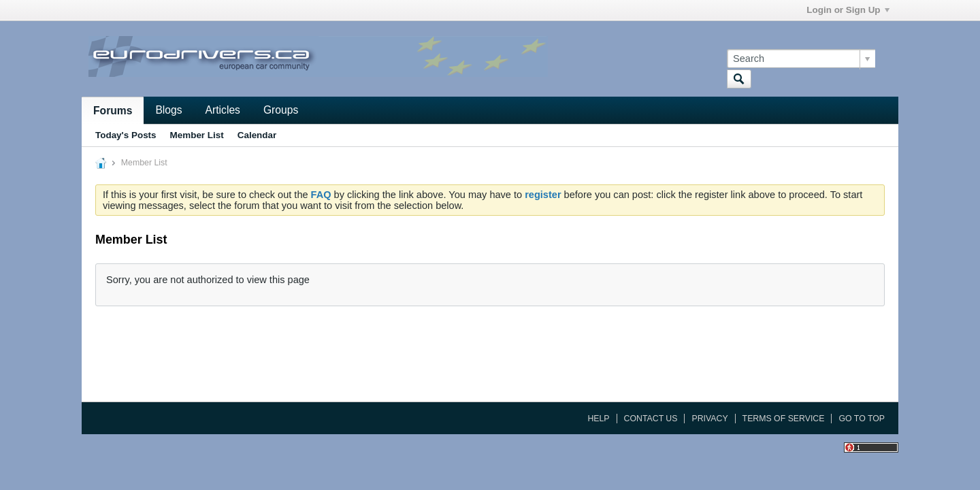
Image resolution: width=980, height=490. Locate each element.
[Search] (801, 59)
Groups (281, 110)
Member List (197, 135)
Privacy (709, 419)
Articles (223, 110)
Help (598, 419)
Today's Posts (126, 135)
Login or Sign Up (848, 10)
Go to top (862, 419)
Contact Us (651, 419)
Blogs (168, 110)
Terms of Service (784, 419)
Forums (113, 111)
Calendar (257, 135)
